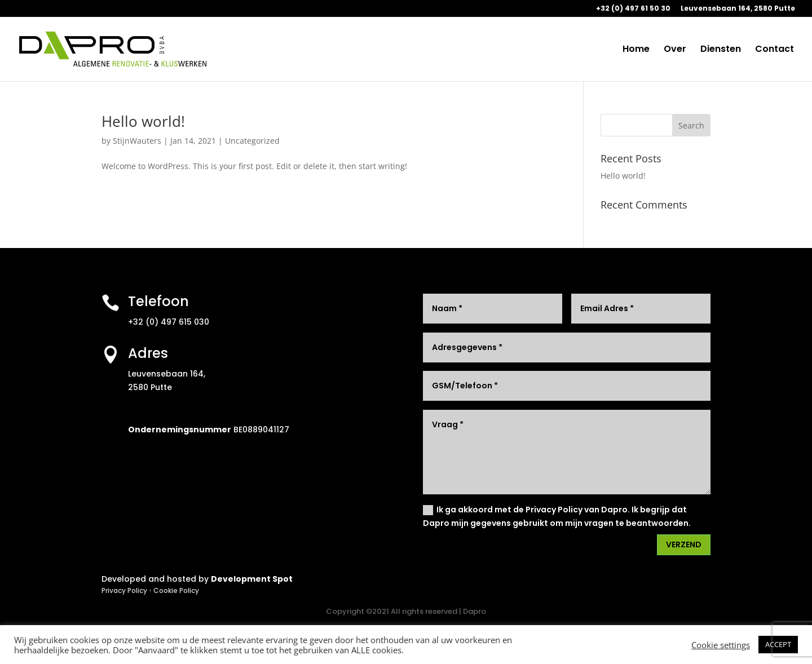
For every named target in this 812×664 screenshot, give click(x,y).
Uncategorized (252, 141)
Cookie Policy (176, 590)
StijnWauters (137, 141)
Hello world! (143, 121)
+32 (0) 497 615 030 (169, 322)
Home (636, 50)
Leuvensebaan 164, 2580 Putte (738, 9)
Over (675, 50)
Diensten (721, 50)
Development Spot (252, 579)
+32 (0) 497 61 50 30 (633, 9)
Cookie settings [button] (721, 645)
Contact (775, 50)
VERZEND (684, 545)
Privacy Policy (124, 590)
